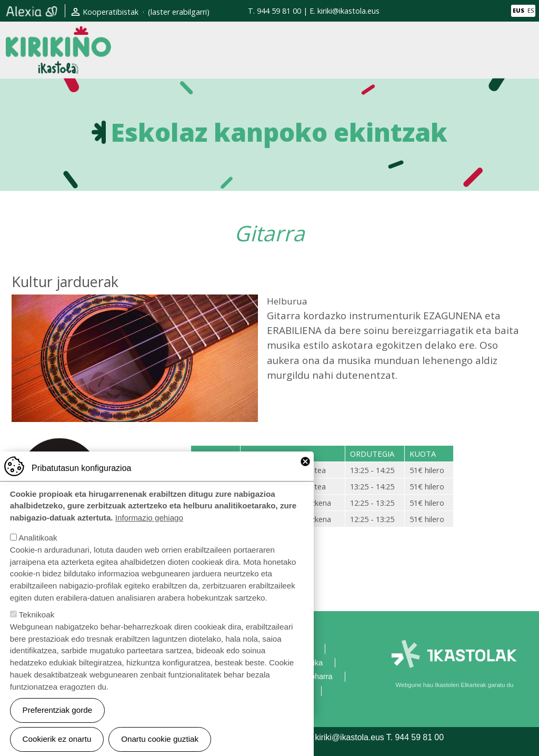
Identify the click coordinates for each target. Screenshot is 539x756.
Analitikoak (38, 554)
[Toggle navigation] (525, 50)
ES (531, 10)
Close (305, 478)
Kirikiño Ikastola (58, 35)
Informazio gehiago (149, 534)
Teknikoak (37, 631)
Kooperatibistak (111, 12)
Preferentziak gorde (58, 726)
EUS (518, 10)
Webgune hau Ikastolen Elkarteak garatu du (455, 685)
